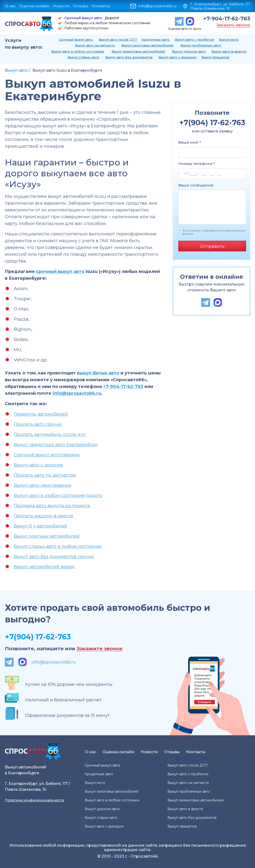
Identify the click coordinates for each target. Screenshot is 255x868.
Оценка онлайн (34, 6)
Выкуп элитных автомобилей (47, 536)
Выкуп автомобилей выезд (44, 567)
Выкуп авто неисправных (42, 485)
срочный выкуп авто (60, 271)
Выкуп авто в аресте (229, 51)
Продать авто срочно (38, 424)
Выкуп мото (229, 39)
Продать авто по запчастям (45, 475)
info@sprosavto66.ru (157, 6)
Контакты (101, 6)
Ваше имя (190, 142)
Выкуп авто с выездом (177, 57)
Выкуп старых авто (83, 57)
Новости (61, 6)
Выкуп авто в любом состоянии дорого (58, 496)
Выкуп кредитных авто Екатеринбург (56, 445)
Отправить (212, 246)
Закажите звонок (100, 649)
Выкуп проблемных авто (201, 45)
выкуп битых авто (98, 373)
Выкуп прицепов (215, 57)
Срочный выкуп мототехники (47, 455)
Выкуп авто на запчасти (95, 45)
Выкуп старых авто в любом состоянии (58, 546)
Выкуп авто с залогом (38, 465)
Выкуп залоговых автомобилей (147, 45)
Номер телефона (197, 164)
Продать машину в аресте (44, 516)
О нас (10, 6)
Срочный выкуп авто (83, 18)
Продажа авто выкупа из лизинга (52, 506)
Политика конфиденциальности (34, 800)
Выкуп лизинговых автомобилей (138, 51)
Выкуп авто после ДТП (118, 39)
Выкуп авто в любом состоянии (78, 51)
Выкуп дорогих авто (189, 51)
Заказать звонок (233, 25)
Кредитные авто (156, 39)
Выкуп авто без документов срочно (54, 557)
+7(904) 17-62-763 (38, 637)
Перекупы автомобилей (41, 414)
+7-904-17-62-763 (227, 19)
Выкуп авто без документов (129, 57)
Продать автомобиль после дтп (50, 434)
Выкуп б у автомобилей (40, 526)
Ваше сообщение (196, 185)
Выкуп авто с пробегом (194, 39)
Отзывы (81, 6)
